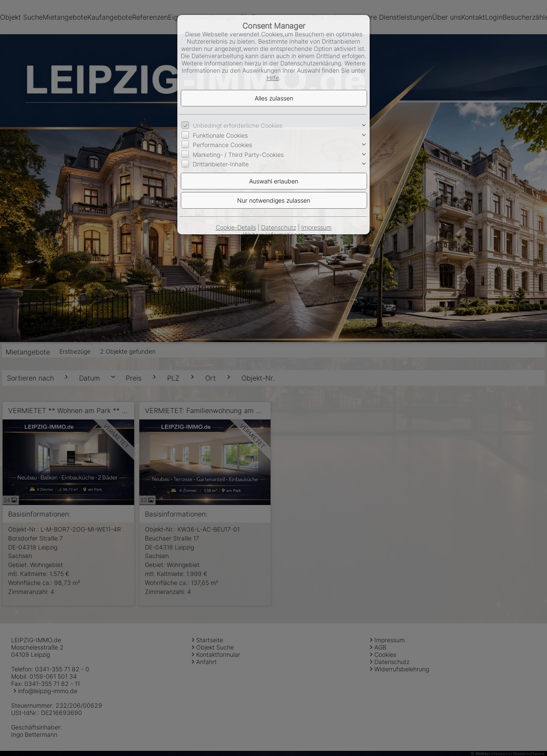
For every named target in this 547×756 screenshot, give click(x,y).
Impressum (316, 227)
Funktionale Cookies (220, 135)
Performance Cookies (222, 145)
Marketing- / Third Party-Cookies (238, 155)
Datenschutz (279, 227)
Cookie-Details (236, 227)
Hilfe (273, 78)
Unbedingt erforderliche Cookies (238, 126)
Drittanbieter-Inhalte (221, 164)
